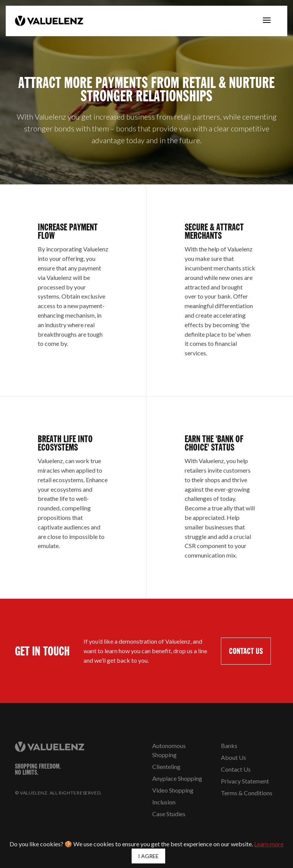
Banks (229, 746)
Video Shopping (173, 790)
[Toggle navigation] (267, 21)
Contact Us (236, 769)
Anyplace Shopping (177, 778)
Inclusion (164, 802)
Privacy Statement (245, 781)
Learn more (269, 844)
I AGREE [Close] (148, 856)
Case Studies (169, 814)
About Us (233, 757)
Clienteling (166, 766)
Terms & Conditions (247, 793)
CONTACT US (246, 651)
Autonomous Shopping (169, 750)
